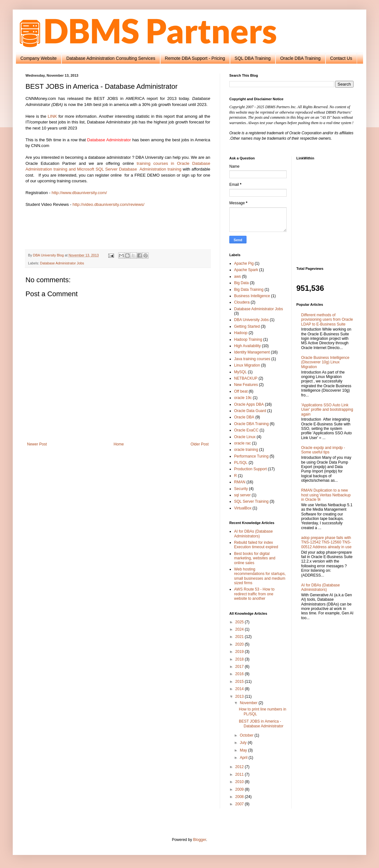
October (247, 735)
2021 (240, 637)
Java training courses (252, 359)
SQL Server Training (251, 501)
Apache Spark (246, 270)
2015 (240, 682)
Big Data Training (249, 290)
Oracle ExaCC (246, 430)
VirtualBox (243, 508)
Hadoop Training (248, 339)
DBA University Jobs (251, 320)
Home (119, 444)
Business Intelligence (252, 296)
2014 (240, 689)
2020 (240, 644)
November (249, 703)
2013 (240, 696)
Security (241, 489)
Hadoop (241, 333)
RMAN (240, 482)
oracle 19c (243, 398)
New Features (246, 385)
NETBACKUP (246, 378)
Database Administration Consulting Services (111, 58)
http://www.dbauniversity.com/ (79, 193)
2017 (240, 667)
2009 (240, 789)
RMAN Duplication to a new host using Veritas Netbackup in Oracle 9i (326, 495)
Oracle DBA (244, 417)
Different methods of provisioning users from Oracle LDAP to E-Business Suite (327, 320)
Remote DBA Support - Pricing (195, 58)
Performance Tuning (251, 456)
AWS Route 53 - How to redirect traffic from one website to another (254, 594)
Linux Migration (247, 365)
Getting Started (247, 326)
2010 (240, 782)
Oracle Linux (245, 437)
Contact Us (341, 58)
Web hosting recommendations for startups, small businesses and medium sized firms (260, 576)
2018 (240, 659)
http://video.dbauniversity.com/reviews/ (109, 204)
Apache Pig (244, 263)
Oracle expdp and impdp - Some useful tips (323, 450)
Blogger (200, 840)
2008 (240, 797)
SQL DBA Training (253, 58)
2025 (240, 622)
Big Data (241, 283)
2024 (240, 629)
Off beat (241, 391)
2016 (240, 674)
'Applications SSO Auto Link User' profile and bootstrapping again (327, 410)
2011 (240, 774)
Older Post (200, 444)
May (244, 750)
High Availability (247, 346)
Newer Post (37, 444)
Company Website (39, 58)
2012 (240, 767)
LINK (52, 116)
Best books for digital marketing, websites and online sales (255, 558)
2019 (240, 652)
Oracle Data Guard (250, 411)
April (244, 758)
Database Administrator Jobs (62, 263)
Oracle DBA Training (300, 58)
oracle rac (243, 443)
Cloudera (242, 302)
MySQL (240, 372)
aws (237, 276)
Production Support (250, 469)
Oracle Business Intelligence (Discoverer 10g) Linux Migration (325, 362)
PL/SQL (241, 463)
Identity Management (252, 352)
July (244, 743)
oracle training (246, 450)
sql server (242, 495)
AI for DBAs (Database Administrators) (253, 534)
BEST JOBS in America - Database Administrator (261, 724)
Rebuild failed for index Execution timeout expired (256, 545)
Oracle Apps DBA (249, 404)
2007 (240, 804)
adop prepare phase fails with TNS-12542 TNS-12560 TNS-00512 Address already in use (326, 542)
